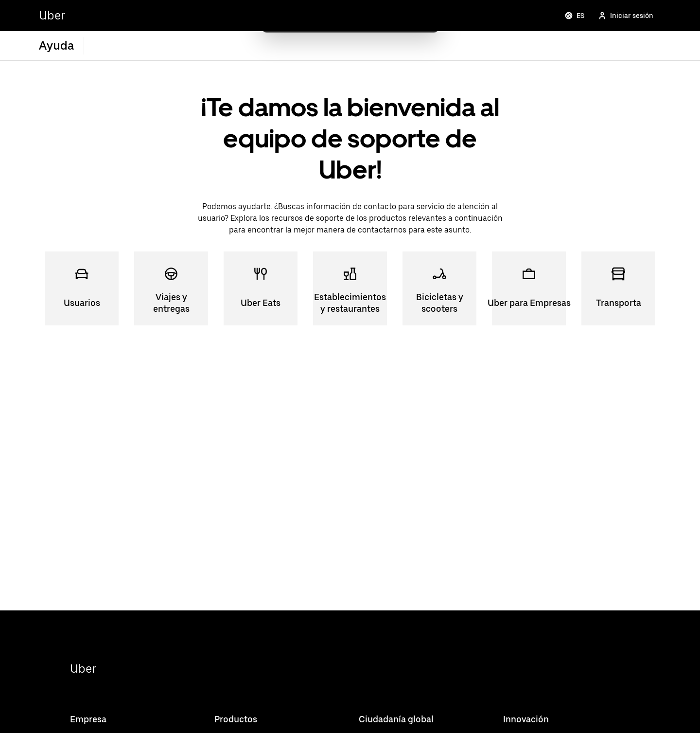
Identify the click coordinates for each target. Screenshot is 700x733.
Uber (83, 669)
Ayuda (56, 45)
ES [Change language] (575, 16)
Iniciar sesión (626, 16)
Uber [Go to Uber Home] (52, 15)
